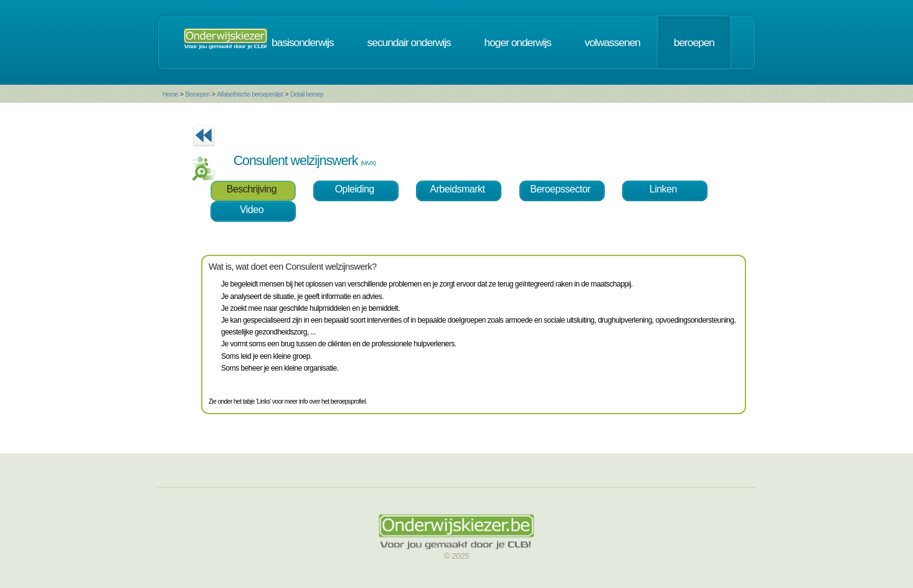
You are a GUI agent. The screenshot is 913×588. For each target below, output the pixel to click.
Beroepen (197, 94)
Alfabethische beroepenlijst (250, 94)
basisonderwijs (303, 42)
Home (170, 94)
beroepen (694, 42)
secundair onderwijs (409, 42)
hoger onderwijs (518, 42)
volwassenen (613, 42)
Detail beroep (307, 94)
